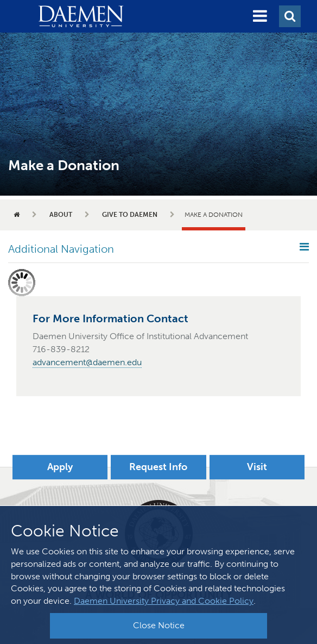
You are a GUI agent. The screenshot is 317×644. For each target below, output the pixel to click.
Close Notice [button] (159, 625)
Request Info (158, 467)
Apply (60, 467)
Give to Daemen (130, 215)
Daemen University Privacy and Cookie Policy (164, 601)
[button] (260, 16)
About (61, 215)
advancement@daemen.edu (87, 362)
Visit (257, 467)
